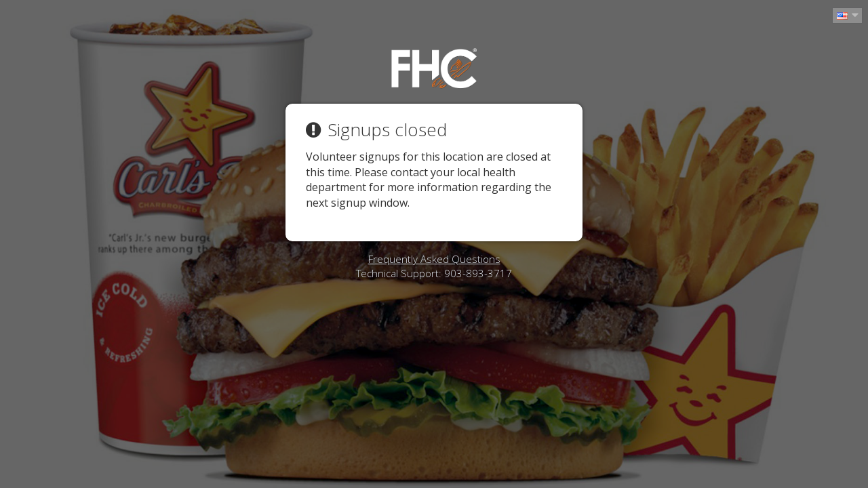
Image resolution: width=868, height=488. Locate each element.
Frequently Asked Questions (434, 259)
